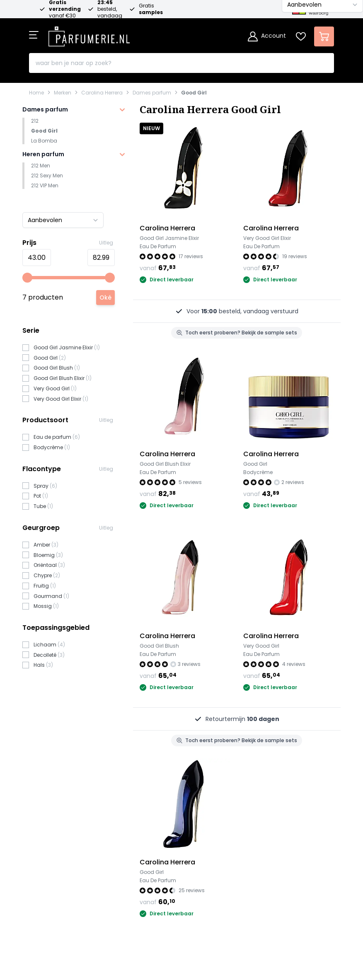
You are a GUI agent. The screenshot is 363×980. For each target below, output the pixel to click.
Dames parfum (152, 93)
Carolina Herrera (102, 93)
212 (35, 121)
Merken (63, 93)
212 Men (41, 166)
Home (36, 93)
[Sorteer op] (63, 220)
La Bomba (44, 141)
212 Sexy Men (47, 175)
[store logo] (89, 34)
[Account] (267, 36)
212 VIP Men (45, 185)
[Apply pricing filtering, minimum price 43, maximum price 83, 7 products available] (105, 298)
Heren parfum (43, 154)
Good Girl (194, 93)
